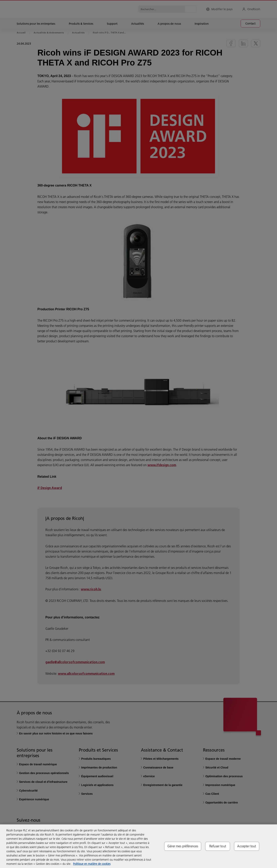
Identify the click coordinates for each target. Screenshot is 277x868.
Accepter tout (247, 846)
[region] (138, 846)
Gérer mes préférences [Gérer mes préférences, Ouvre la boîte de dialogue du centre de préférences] (183, 846)
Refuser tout (218, 846)
